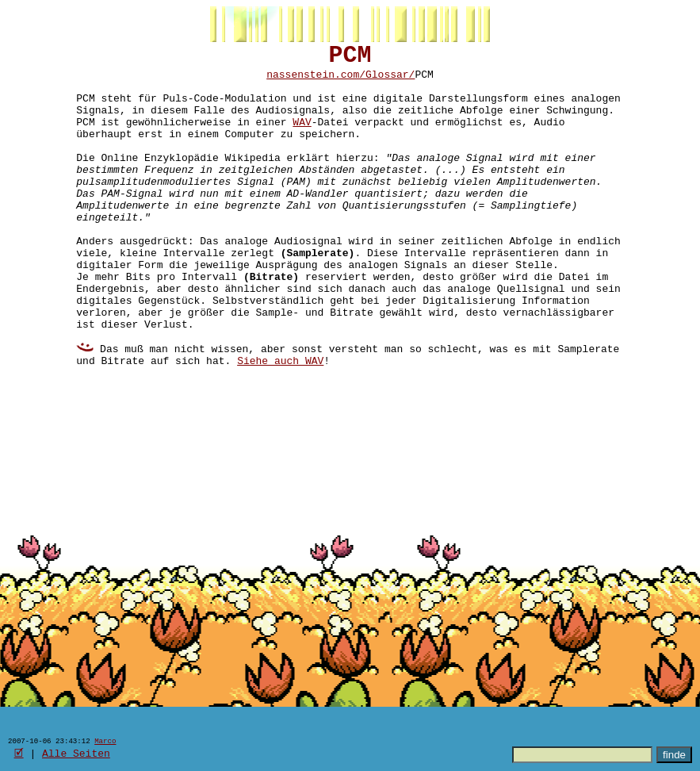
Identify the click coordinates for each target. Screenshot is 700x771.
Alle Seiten (76, 753)
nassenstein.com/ (316, 82)
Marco (105, 740)
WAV (302, 139)
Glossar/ (390, 82)
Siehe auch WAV (280, 424)
